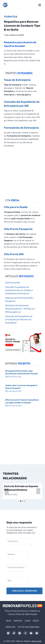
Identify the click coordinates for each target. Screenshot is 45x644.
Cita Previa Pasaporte (18, 229)
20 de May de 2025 (13, 377)
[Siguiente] (38, 491)
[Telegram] (25, 633)
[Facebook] (8, 633)
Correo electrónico (16, 567)
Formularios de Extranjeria (21, 128)
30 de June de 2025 (13, 406)
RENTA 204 (10, 627)
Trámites (11, 17)
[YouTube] (31, 633)
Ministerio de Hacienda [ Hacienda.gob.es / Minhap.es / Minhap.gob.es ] (20, 309)
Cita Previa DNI (14, 254)
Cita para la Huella (16, 207)
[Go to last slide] (7, 491)
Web (9, 580)
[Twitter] (14, 633)
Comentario (13, 541)
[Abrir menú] (40, 5)
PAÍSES (36, 621)
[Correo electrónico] (37, 633)
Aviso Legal (36, 641)
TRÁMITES (18, 621)
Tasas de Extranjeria (17, 80)
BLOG (9, 621)
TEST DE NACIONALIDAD (28, 627)
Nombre (12, 554)
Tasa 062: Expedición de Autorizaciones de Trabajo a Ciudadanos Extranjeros (19, 290)
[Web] (18, 581)
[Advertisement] (22, 173)
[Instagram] (20, 633)
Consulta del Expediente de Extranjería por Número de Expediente (19, 320)
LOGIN (27, 621)
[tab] (21, 501)
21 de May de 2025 (13, 391)
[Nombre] (18, 555)
